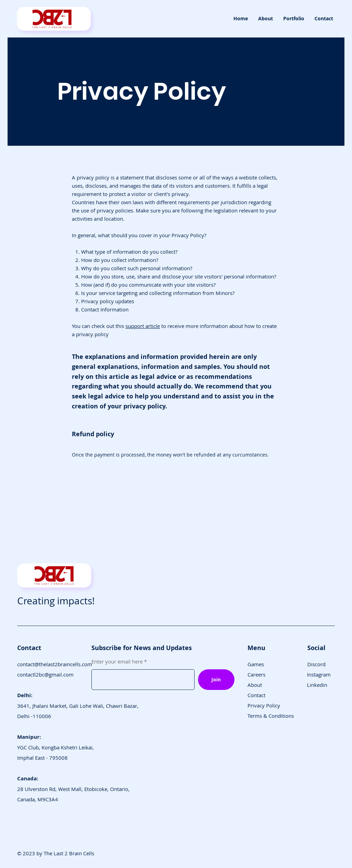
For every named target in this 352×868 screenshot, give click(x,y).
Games (256, 664)
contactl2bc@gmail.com (45, 674)
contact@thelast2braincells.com (55, 664)
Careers (256, 674)
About (255, 685)
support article (143, 326)
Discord (316, 664)
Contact (256, 695)
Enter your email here (117, 662)
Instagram (319, 674)
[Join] (216, 680)
